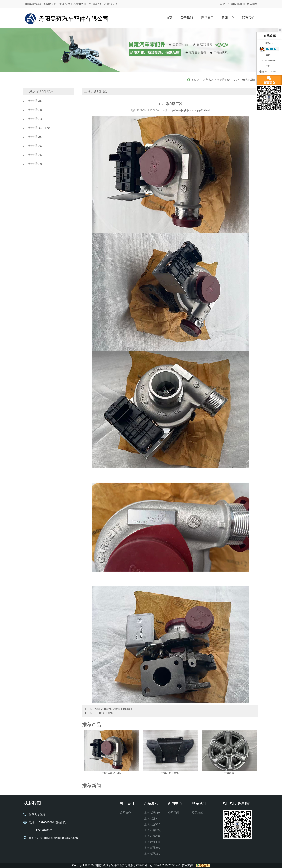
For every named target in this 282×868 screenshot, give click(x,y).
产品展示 (207, 18)
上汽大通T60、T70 (225, 80)
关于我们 (187, 18)
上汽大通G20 (34, 119)
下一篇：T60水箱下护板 (99, 713)
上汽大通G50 (34, 164)
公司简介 (125, 813)
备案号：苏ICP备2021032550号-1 (160, 865)
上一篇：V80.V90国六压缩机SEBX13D (108, 709)
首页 (169, 18)
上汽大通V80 (34, 101)
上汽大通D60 (34, 155)
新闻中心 (228, 18)
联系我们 (248, 18)
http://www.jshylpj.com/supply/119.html (190, 110)
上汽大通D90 (34, 146)
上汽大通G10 (34, 110)
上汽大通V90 (34, 137)
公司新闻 (174, 813)
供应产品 (205, 80)
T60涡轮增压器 (249, 80)
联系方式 (198, 813)
